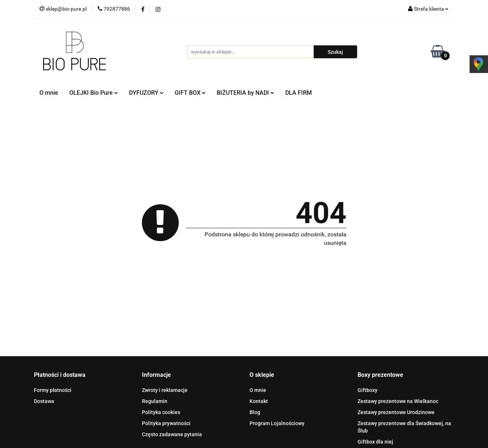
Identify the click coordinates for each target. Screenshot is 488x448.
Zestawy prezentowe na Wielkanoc (398, 401)
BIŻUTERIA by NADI (245, 93)
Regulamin (155, 401)
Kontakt (259, 401)
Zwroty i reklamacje (165, 390)
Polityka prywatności (166, 423)
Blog (255, 412)
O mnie (49, 93)
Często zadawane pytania (172, 434)
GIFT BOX (190, 93)
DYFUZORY (146, 93)
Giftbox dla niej (375, 442)
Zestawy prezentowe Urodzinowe (396, 412)
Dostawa (44, 401)
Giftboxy (367, 390)
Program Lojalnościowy (277, 423)
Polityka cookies (161, 412)
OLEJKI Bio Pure (94, 93)
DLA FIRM (299, 93)
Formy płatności (53, 390)
